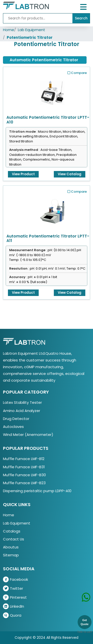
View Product (23, 174)
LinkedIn (14, 606)
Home (9, 30)
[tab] (45, 60)
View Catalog (70, 174)
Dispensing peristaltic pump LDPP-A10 (37, 491)
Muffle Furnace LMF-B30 (24, 475)
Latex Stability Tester (22, 402)
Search (81, 18)
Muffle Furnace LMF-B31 (24, 467)
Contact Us (14, 539)
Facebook (15, 579)
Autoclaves (13, 427)
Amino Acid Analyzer (22, 411)
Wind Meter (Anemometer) (28, 435)
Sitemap (11, 555)
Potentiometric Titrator (30, 37)
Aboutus (11, 547)
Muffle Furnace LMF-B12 (24, 459)
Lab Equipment (31, 30)
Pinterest (15, 597)
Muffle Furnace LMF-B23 (24, 483)
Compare (77, 73)
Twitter (13, 588)
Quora (12, 615)
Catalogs (12, 531)
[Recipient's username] (38, 18)
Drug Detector (16, 419)
